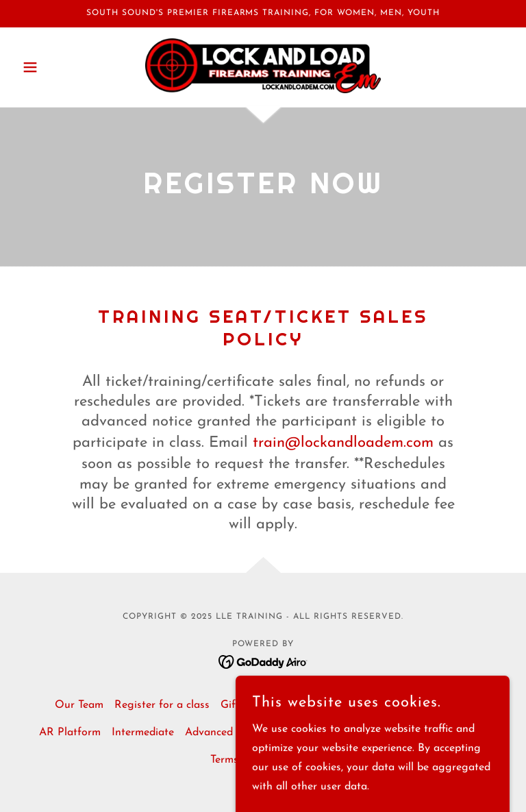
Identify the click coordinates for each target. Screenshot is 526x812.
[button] (53, 67)
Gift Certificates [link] (260, 705)
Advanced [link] (209, 733)
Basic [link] (459, 705)
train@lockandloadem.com (343, 443)
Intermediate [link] (143, 733)
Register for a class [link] (162, 705)
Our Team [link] (79, 705)
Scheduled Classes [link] (390, 705)
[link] (263, 66)
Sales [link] (322, 705)
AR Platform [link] (70, 733)
